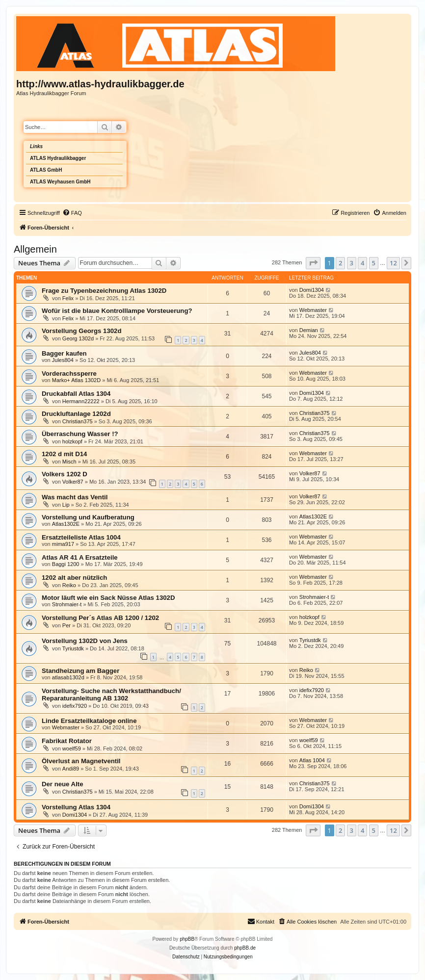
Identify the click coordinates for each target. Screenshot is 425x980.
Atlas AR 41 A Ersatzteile (80, 557)
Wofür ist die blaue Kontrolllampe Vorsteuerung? (117, 311)
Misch (69, 462)
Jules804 (63, 360)
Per (66, 625)
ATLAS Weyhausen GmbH (60, 182)
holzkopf (72, 441)
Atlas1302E (66, 524)
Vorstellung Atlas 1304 (76, 807)
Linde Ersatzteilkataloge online (89, 721)
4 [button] (362, 263)
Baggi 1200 (66, 564)
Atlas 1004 (312, 760)
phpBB (187, 939)
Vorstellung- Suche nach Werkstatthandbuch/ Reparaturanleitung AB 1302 (111, 695)
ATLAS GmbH (46, 170)
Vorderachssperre (69, 374)
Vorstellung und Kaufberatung (88, 517)
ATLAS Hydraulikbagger (58, 158)
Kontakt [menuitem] (261, 921)
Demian (309, 330)
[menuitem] (72, 213)
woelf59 (72, 748)
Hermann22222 (81, 401)
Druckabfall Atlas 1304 (76, 394)
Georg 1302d (78, 338)
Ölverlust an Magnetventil (81, 761)
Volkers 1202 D (65, 474)
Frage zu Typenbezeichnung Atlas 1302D (104, 291)
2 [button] (340, 263)
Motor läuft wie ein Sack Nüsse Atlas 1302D (108, 598)
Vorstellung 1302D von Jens (85, 641)
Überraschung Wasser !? (80, 434)
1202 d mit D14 (64, 454)
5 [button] (374, 263)
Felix (68, 298)
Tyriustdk (73, 648)
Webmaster (313, 310)
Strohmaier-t (67, 604)
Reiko (69, 585)
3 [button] (352, 263)
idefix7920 (75, 706)
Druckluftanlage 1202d (76, 414)
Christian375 (78, 421)
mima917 (63, 544)
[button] (313, 263)
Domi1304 (312, 290)
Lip (66, 505)
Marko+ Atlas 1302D (76, 380)
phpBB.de (245, 948)
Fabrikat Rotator (67, 741)
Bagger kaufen (64, 353)
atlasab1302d (68, 677)
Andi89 (71, 769)
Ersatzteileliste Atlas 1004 (81, 537)
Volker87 (73, 482)
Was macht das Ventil (75, 497)
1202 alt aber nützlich (74, 578)
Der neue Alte (63, 784)
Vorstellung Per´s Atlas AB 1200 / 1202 (100, 618)
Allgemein (35, 249)
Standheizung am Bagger (80, 671)
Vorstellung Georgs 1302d (81, 331)
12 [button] (393, 263)
